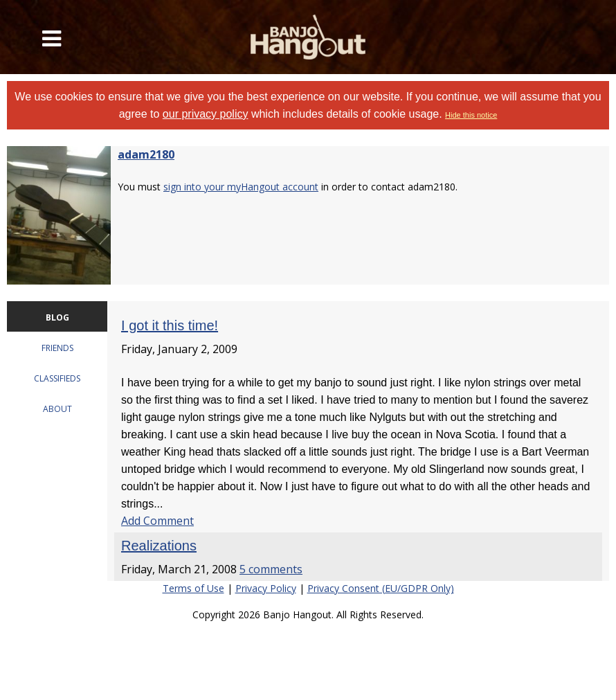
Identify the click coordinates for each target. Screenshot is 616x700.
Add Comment (157, 521)
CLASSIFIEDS (57, 378)
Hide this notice (471, 115)
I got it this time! (170, 325)
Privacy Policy (266, 588)
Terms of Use (193, 588)
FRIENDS (57, 348)
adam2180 (146, 154)
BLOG (57, 317)
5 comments (271, 569)
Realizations (159, 546)
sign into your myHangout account (241, 187)
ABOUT (57, 409)
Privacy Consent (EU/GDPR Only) (381, 588)
